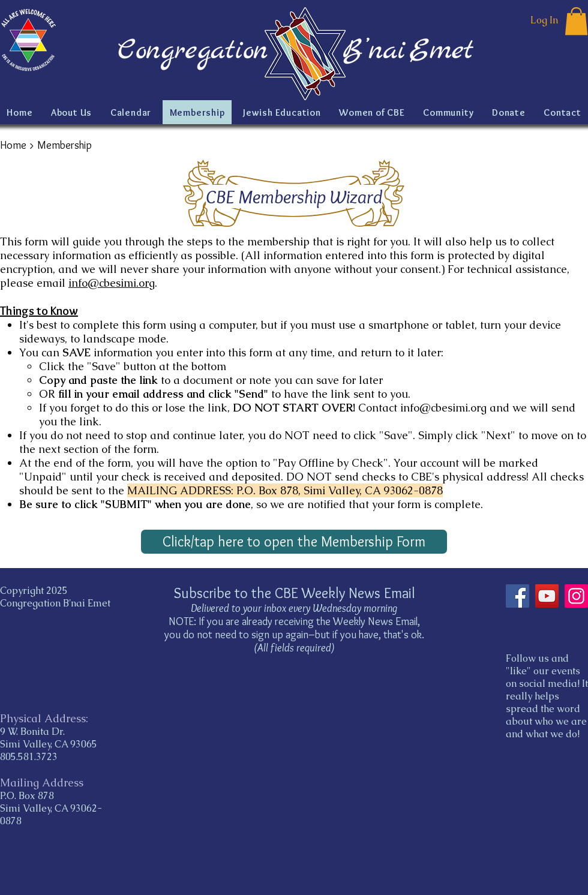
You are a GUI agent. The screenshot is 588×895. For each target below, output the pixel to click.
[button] (576, 21)
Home (13, 145)
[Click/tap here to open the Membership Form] (294, 542)
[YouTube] (547, 596)
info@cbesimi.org (112, 283)
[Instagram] (576, 596)
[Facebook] (517, 596)
